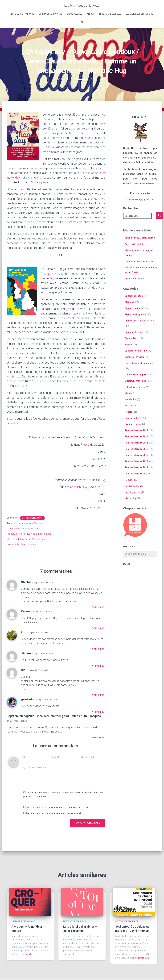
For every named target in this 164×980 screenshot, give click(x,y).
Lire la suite (27, 954)
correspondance (32, 528)
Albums (91, 14)
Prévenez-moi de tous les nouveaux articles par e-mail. (54, 813)
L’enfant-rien (49, 274)
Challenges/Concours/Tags (139, 321)
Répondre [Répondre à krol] (98, 649)
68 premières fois (134, 296)
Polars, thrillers (133, 418)
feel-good (32, 534)
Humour (129, 344)
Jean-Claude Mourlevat (19, 539)
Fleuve (85, 444)
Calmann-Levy (79, 487)
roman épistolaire (16, 544)
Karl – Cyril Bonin (134, 244)
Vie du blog (131, 498)
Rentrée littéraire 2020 (136, 474)
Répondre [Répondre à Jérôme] (98, 666)
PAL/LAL (129, 406)
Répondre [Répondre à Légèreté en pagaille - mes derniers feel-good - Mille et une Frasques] (98, 737)
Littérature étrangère (50, 14)
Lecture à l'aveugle (135, 357)
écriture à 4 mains (16, 534)
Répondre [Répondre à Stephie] (98, 607)
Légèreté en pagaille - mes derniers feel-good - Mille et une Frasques (54, 716)
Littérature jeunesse (110, 14)
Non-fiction (131, 399)
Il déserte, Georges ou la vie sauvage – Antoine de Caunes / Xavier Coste (141, 267)
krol (24, 632)
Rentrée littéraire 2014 (136, 436)
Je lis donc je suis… (135, 279)
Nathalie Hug (38, 539)
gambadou (28, 699)
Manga (128, 393)
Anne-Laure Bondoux (33, 523)
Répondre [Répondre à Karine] (98, 628)
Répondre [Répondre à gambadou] (98, 712)
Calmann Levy (15, 528)
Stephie (12, 418)
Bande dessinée (74, 14)
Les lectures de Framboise (139, 14)
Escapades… (131, 338)
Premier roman (133, 424)
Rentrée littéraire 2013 (136, 430)
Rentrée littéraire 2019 (136, 467)
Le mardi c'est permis (136, 351)
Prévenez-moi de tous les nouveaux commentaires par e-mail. (57, 807)
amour (17, 523)
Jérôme (26, 653)
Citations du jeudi (134, 332)
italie (49, 534)
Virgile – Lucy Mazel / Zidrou (140, 238)
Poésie (128, 412)
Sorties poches (133, 486)
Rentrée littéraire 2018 (136, 461)
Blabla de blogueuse (135, 314)
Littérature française (23, 14)
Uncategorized (133, 492)
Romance (130, 480)
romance (32, 544)
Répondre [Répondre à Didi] (98, 695)
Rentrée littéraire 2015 (136, 443)
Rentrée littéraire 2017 (136, 455)
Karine (25, 611)
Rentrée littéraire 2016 (136, 449)
